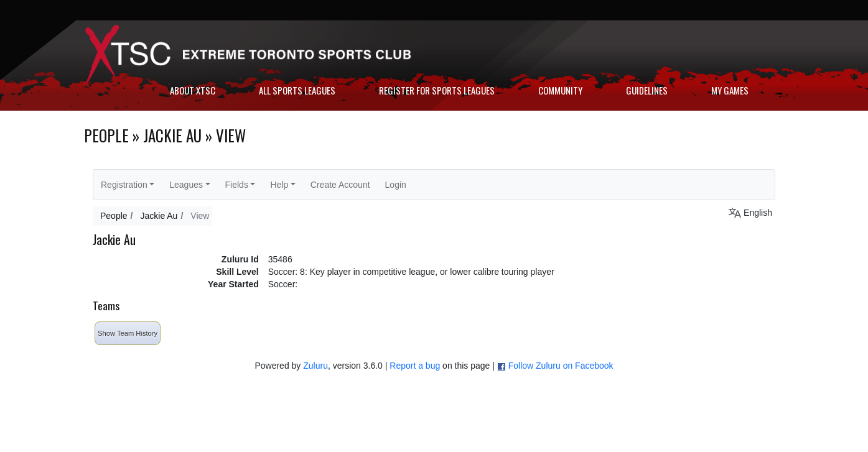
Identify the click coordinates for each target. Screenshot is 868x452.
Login (396, 185)
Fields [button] (237, 185)
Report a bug (415, 366)
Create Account (340, 185)
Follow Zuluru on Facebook (561, 366)
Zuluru (315, 366)
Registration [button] (124, 185)
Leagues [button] (186, 185)
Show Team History (128, 333)
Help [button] (279, 185)
